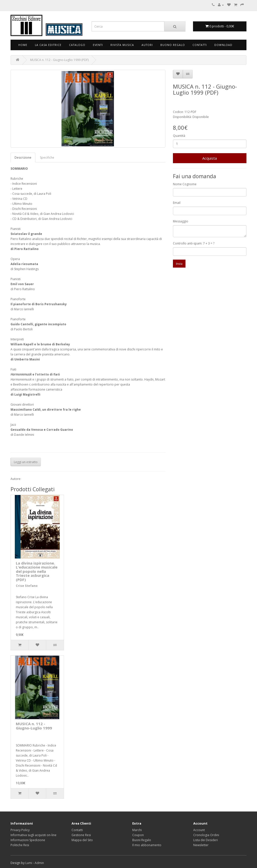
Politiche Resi (20, 845)
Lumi (29, 863)
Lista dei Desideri (206, 840)
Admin (39, 863)
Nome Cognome (185, 184)
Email (177, 203)
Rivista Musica (122, 45)
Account (199, 830)
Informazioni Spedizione (28, 840)
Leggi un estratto (26, 462)
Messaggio (181, 221)
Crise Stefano (27, 586)
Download (223, 45)
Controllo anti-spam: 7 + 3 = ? (194, 243)
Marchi (137, 830)
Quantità (179, 136)
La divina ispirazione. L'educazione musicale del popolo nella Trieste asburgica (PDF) (37, 571)
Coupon (138, 835)
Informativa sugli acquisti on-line (34, 835)
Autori (147, 45)
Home (23, 45)
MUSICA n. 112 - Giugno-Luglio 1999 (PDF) (59, 60)
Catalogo (77, 45)
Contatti (200, 45)
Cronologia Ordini (206, 835)
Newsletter (201, 845)
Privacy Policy (20, 830)
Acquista (210, 158)
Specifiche (47, 158)
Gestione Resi (81, 835)
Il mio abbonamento (147, 845)
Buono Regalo (173, 45)
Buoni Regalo (142, 840)
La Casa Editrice (48, 45)
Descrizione (23, 158)
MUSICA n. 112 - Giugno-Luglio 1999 (34, 726)
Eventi (98, 45)
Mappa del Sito (82, 840)
